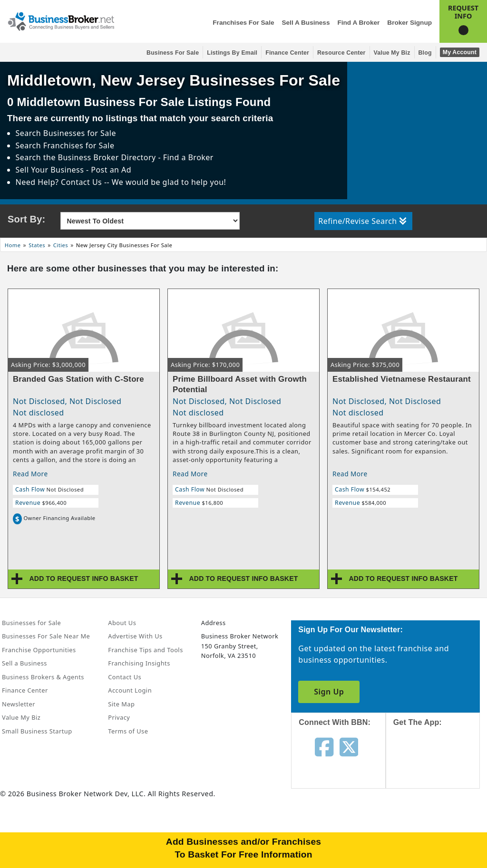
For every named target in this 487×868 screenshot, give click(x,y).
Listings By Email (232, 53)
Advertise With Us (135, 636)
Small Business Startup (37, 731)
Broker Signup (409, 23)
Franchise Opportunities (39, 650)
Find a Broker (358, 23)
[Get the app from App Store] (440, 766)
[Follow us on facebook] (324, 746)
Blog (425, 53)
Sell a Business (306, 23)
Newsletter (19, 704)
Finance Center (287, 53)
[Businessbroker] (61, 20)
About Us (122, 623)
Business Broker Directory (107, 157)
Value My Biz (392, 53)
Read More (30, 474)
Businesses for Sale (80, 133)
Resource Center (341, 53)
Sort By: (26, 219)
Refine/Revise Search (362, 221)
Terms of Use (128, 731)
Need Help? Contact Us (60, 182)
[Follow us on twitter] (349, 746)
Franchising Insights (139, 663)
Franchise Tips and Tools (145, 650)
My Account (460, 52)
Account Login (130, 690)
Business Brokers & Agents (43, 677)
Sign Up (329, 692)
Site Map (121, 704)
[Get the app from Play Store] (440, 831)
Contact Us (125, 677)
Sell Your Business (51, 170)
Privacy (119, 717)
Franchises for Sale (243, 23)
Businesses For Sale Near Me (46, 636)
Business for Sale (173, 53)
